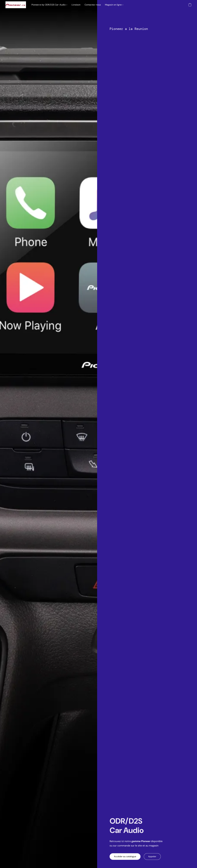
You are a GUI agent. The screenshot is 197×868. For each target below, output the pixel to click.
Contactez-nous (93, 5)
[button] (16, 5)
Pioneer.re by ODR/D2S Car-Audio (49, 5)
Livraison (76, 5)
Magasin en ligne (114, 5)
